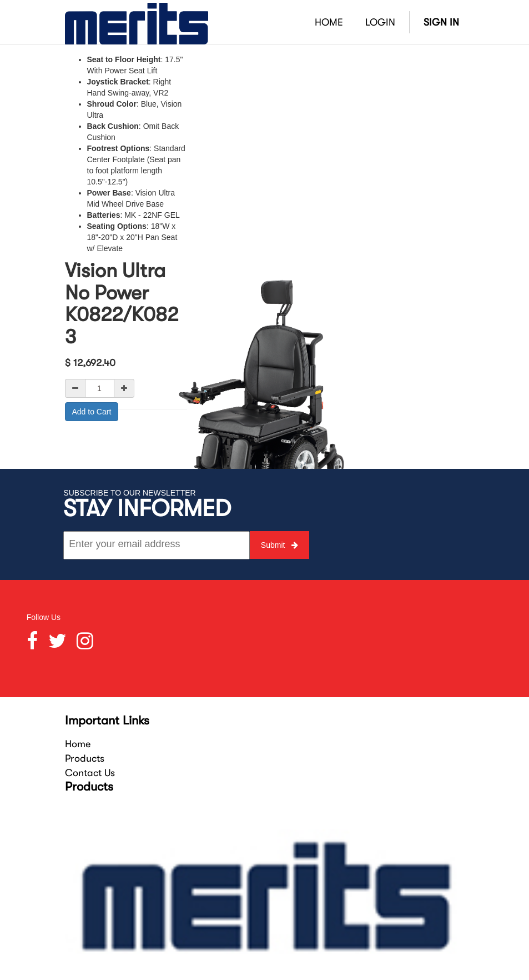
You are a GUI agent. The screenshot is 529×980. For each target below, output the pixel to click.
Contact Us (90, 773)
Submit (279, 545)
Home (78, 744)
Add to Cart (92, 412)
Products (85, 758)
